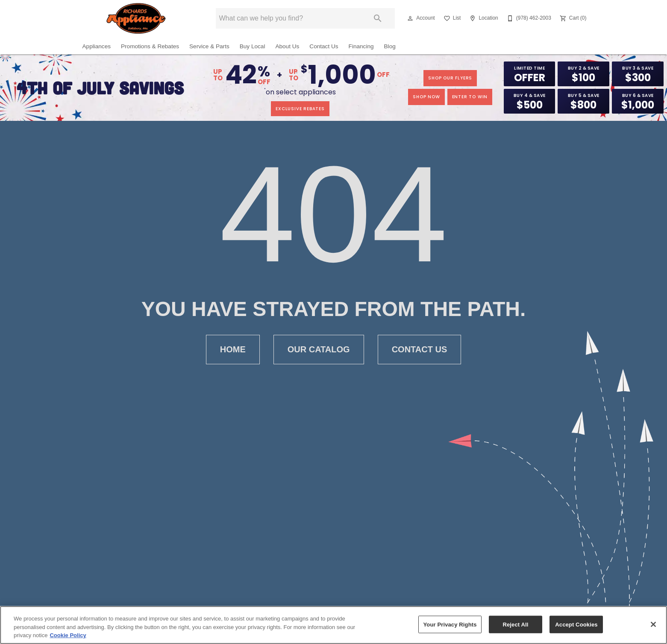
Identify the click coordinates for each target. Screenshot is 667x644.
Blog (390, 46)
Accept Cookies (576, 625)
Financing (361, 46)
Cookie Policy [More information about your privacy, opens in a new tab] (68, 636)
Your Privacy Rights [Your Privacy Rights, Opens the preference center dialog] (450, 625)
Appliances (97, 46)
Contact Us (324, 46)
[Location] (483, 18)
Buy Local (253, 46)
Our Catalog (319, 350)
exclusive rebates (300, 109)
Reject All (515, 625)
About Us (287, 46)
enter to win (470, 97)
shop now (426, 97)
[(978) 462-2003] (528, 18)
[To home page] (136, 18)
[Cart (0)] (572, 18)
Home (233, 350)
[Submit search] (378, 18)
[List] (451, 18)
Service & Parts (209, 46)
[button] (410, 18)
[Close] (653, 624)
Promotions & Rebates (150, 46)
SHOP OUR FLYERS (450, 78)
